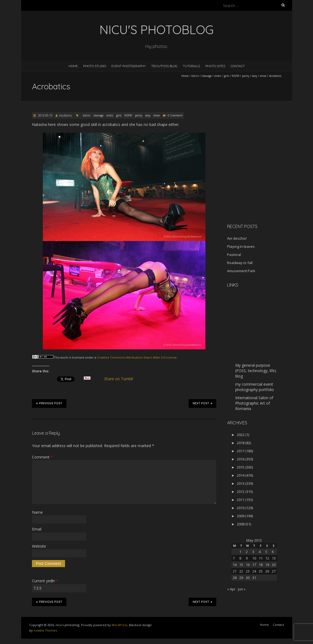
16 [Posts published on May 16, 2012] (248, 565)
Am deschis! (237, 238)
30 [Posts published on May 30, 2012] (248, 578)
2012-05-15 (45, 115)
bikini (195, 76)
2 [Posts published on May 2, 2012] (247, 552)
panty (246, 76)
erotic (218, 76)
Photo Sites (215, 66)
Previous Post (49, 403)
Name (37, 512)
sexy (255, 76)
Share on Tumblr (121, 379)
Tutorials (191, 66)
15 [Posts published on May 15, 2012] (241, 565)
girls (226, 76)
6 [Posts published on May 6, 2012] (273, 552)
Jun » (242, 589)
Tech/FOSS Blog (164, 66)
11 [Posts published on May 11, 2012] (261, 558)
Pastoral (234, 255)
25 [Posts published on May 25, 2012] (261, 571)
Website (39, 546)
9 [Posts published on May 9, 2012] (247, 558)
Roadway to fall (240, 263)
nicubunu (65, 115)
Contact (238, 66)
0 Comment (175, 115)
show (263, 76)
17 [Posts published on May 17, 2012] (254, 565)
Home (73, 66)
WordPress (120, 625)
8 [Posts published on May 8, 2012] (240, 558)
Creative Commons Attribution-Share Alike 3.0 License (137, 357)
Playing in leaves (241, 246)
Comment (42, 457)
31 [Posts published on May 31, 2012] (254, 578)
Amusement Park (241, 271)
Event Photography (129, 66)
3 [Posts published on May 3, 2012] (253, 552)
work (64, 357)
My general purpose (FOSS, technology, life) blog (256, 371)
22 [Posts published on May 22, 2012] (241, 571)
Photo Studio (95, 66)
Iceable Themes (45, 630)
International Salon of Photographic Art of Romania (254, 403)
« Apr (231, 589)
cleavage (207, 76)
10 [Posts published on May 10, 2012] (254, 558)
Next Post (202, 403)
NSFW (235, 76)
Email (37, 529)
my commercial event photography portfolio (255, 387)
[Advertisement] (261, 181)
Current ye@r (45, 581)
